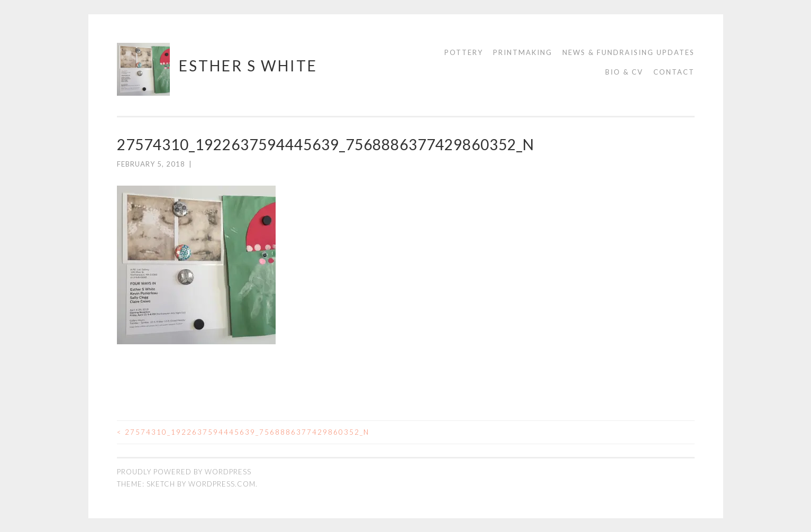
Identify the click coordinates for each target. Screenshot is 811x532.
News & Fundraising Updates (628, 52)
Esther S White (248, 66)
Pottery (464, 52)
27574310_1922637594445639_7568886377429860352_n (243, 432)
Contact (674, 72)
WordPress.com (222, 483)
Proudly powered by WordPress (184, 472)
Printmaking (523, 52)
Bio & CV (624, 72)
